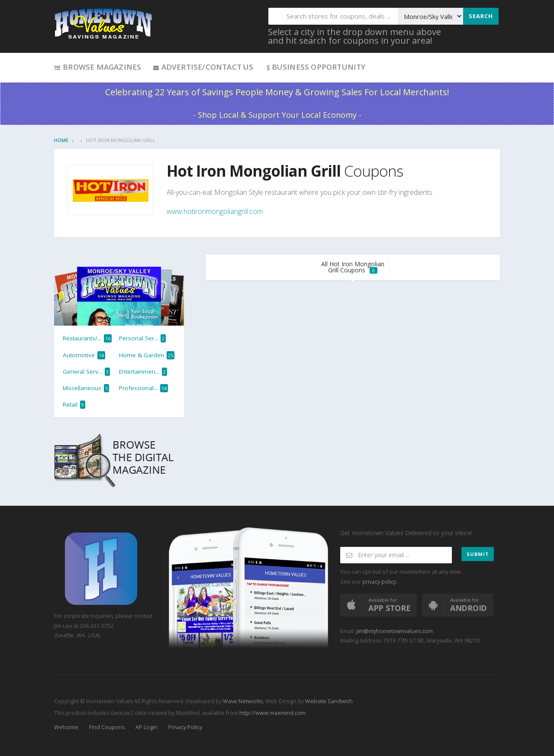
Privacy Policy (185, 727)
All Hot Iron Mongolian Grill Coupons (353, 267)
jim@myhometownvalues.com (395, 631)
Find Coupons (107, 727)
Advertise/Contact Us (203, 67)
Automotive (84, 355)
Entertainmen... (143, 372)
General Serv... (86, 372)
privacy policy (379, 582)
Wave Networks (242, 701)
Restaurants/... (87, 338)
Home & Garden (147, 355)
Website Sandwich (328, 701)
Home (61, 140)
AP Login (147, 727)
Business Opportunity (315, 67)
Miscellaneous (86, 388)
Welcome (66, 727)
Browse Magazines (98, 67)
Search (481, 16)
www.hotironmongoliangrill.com (215, 211)
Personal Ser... (142, 338)
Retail (74, 405)
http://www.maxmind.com (272, 713)
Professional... (143, 388)
